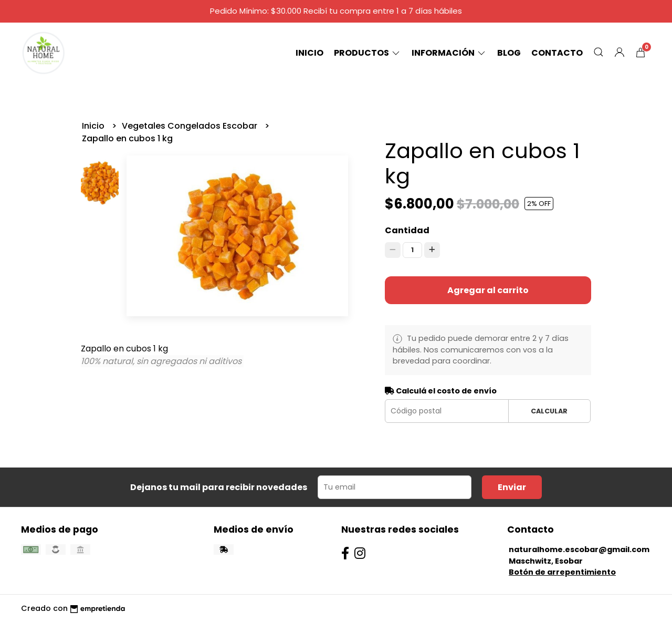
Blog (509, 53)
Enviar (512, 487)
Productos (367, 53)
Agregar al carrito (488, 290)
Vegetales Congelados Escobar (191, 126)
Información (449, 53)
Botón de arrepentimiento (562, 572)
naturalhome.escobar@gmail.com (579, 549)
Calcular (549, 411)
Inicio (309, 53)
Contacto (557, 53)
